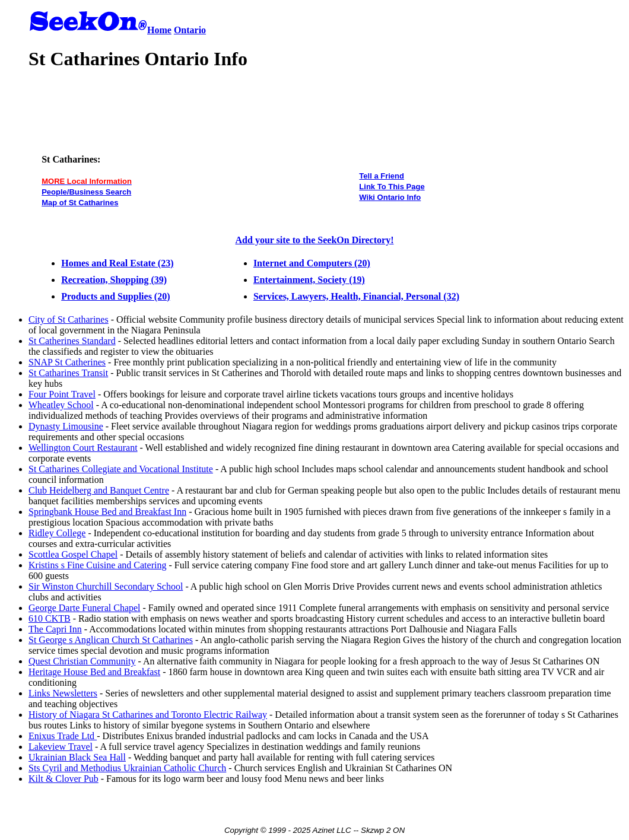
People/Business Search (86, 192)
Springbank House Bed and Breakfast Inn (107, 512)
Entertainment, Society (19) (309, 280)
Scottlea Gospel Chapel (73, 554)
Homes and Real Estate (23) (117, 263)
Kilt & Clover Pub (63, 779)
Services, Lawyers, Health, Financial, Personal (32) (356, 296)
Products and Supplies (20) (115, 296)
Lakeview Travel (61, 747)
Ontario (190, 30)
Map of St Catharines (80, 203)
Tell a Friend (382, 176)
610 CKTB (50, 618)
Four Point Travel (62, 394)
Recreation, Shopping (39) (114, 280)
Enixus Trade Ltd (63, 736)
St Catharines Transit (68, 373)
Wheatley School (61, 405)
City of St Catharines (69, 319)
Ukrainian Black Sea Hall (77, 757)
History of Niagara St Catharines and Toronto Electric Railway (148, 715)
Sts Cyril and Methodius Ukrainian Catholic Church (127, 768)
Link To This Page (392, 187)
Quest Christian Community (82, 661)
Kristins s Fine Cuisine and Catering (97, 565)
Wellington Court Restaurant (83, 448)
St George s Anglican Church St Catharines (111, 640)
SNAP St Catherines (67, 362)
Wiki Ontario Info (390, 197)
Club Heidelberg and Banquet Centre (99, 490)
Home (159, 30)
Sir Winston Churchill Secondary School (106, 586)
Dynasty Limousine (66, 426)
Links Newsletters (63, 693)
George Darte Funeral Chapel (85, 608)
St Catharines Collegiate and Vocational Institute (121, 469)
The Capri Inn (55, 629)
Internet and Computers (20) (312, 263)
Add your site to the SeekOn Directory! (315, 240)
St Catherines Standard (72, 341)
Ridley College (57, 533)
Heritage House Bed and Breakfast (94, 672)
